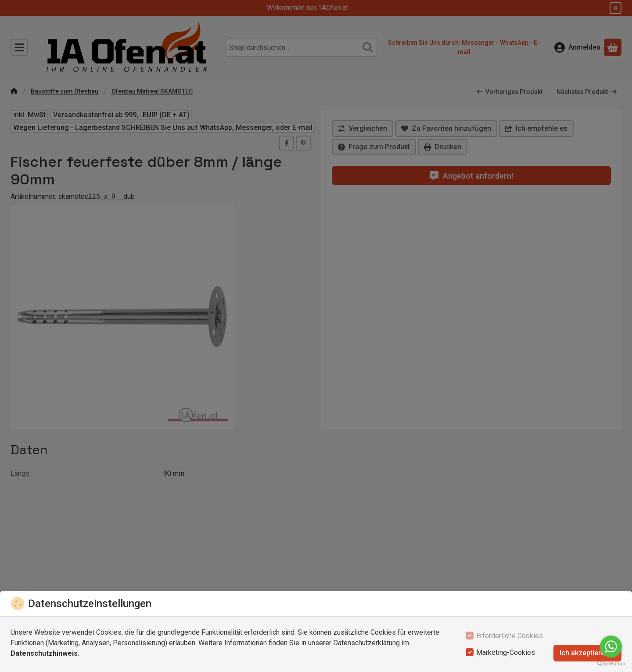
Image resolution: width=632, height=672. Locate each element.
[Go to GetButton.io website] (611, 663)
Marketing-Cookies (506, 652)
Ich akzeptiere (587, 653)
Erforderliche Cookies (510, 636)
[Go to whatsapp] (611, 647)
